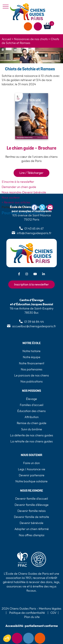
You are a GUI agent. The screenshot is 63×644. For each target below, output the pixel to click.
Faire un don (40, 638)
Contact (28, 638)
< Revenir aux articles (16, 202)
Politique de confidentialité (27, 613)
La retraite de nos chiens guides (32, 441)
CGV (53, 613)
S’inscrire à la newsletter (18, 182)
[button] (58, 26)
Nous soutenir (11, 197)
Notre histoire (32, 351)
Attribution (32, 417)
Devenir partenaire (32, 475)
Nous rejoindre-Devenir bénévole (24, 192)
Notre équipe (32, 357)
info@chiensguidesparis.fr (34, 233)
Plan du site (32, 617)
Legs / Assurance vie (32, 469)
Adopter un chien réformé (32, 529)
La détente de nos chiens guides (32, 435)
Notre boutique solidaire (32, 481)
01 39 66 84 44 (34, 322)
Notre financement (32, 363)
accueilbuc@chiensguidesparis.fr (34, 326)
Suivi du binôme (32, 429)
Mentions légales (50, 609)
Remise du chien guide (32, 423)
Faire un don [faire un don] (28, 26)
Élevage (32, 399)
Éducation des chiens (32, 411)
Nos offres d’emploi (32, 535)
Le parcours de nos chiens (32, 375)
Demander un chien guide (19, 187)
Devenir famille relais (32, 511)
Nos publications (32, 381)
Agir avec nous (38, 26)
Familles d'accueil (32, 405)
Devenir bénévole (32, 523)
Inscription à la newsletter (32, 284)
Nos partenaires (32, 369)
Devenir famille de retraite (32, 517)
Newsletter (17, 638)
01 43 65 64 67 (34, 229)
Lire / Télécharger (32, 173)
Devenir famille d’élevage (32, 505)
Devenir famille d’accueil (32, 499)
